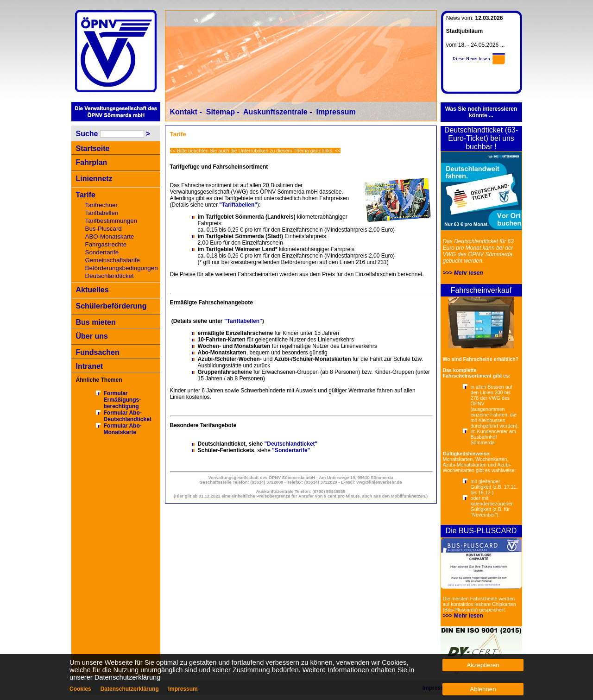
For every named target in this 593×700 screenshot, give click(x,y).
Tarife (86, 195)
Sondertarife (102, 252)
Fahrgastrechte (106, 244)
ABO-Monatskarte (110, 236)
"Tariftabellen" (238, 205)
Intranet (90, 366)
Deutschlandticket (110, 276)
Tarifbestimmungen (111, 221)
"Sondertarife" (291, 450)
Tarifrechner (101, 205)
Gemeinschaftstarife (113, 260)
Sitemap (221, 112)
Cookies (80, 689)
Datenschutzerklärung (130, 689)
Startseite (93, 148)
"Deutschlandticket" (291, 444)
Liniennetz (94, 179)
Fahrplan (92, 162)
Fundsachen (98, 352)
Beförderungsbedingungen (122, 268)
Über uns (92, 336)
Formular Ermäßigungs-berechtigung (123, 400)
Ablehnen (483, 689)
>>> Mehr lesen (463, 273)
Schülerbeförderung (111, 306)
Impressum (336, 112)
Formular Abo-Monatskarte (123, 429)
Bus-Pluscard (104, 229)
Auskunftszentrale (275, 112)
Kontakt (184, 112)
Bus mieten (96, 322)
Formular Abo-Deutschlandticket (128, 416)
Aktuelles (92, 290)
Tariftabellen (102, 213)
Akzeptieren (483, 665)
